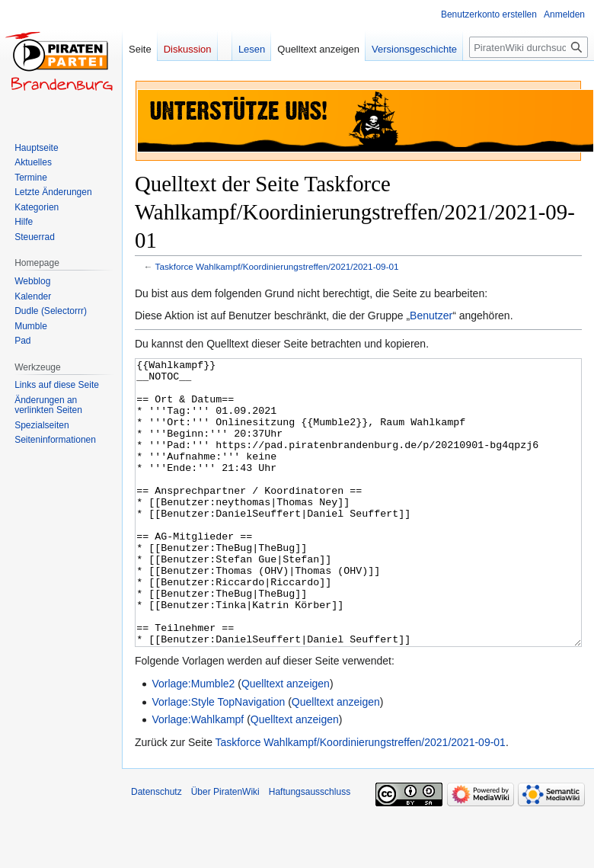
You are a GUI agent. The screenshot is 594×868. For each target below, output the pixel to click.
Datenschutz (156, 849)
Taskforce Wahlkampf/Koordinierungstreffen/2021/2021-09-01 (277, 266)
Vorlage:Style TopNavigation (218, 759)
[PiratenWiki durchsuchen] (529, 47)
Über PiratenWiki (225, 849)
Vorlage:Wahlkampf (198, 777)
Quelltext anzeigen (286, 741)
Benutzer (431, 315)
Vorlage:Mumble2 (193, 741)
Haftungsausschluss (310, 849)
